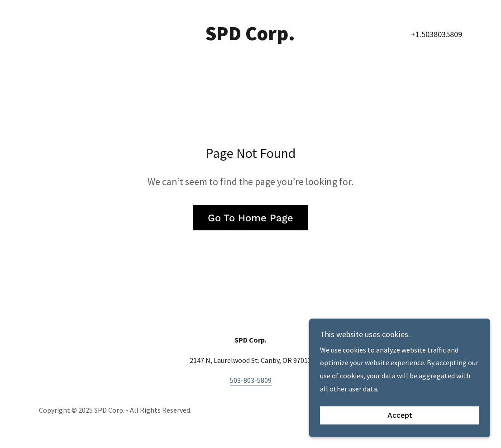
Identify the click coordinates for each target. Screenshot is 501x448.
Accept (400, 416)
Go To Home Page (250, 218)
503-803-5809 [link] (251, 380)
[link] (250, 38)
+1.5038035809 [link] (437, 34)
